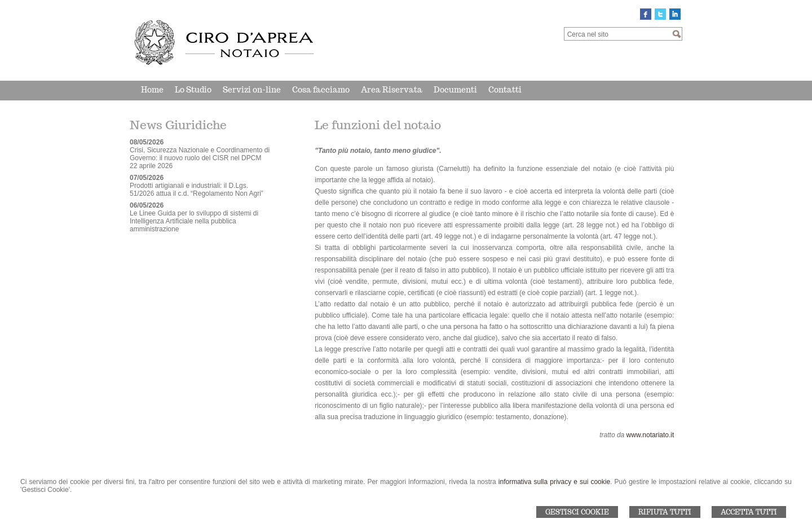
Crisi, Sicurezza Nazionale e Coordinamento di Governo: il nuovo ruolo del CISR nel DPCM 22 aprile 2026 (200, 158)
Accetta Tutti (749, 512)
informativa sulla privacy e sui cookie (554, 482)
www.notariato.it (650, 435)
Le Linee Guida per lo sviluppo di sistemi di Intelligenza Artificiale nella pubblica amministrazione (194, 221)
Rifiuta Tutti (665, 512)
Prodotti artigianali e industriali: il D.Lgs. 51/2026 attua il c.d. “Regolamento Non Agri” (197, 190)
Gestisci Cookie (577, 512)
